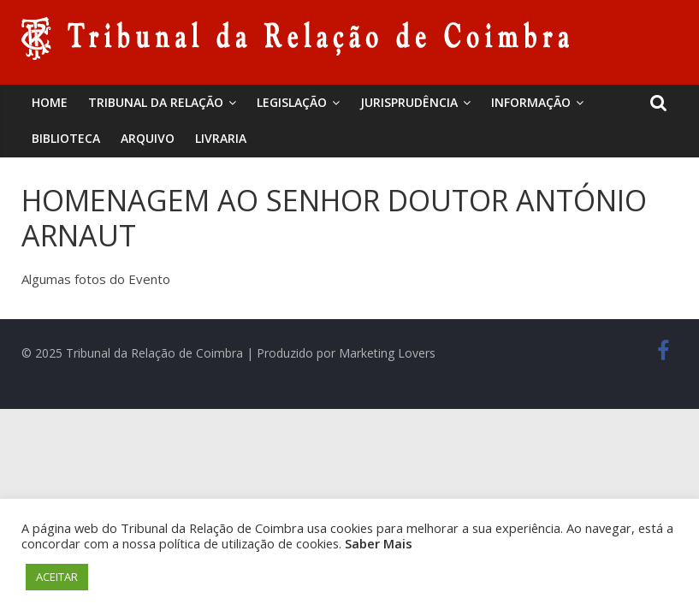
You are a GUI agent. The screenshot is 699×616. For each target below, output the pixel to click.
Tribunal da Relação (156, 102)
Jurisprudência (409, 102)
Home (50, 102)
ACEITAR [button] (57, 577)
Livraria (221, 138)
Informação (531, 102)
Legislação (292, 102)
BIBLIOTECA (66, 138)
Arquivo (148, 138)
